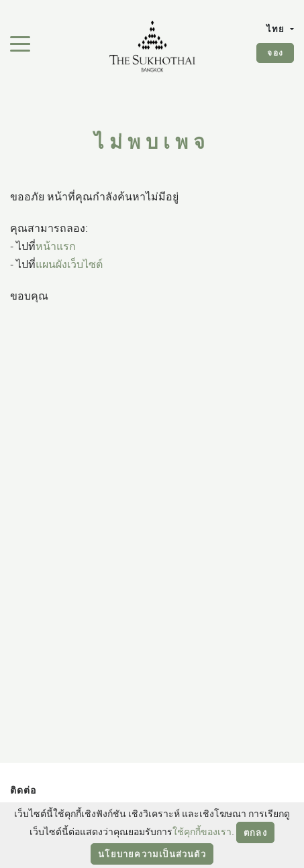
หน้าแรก (56, 246)
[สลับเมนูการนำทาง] (20, 43)
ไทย (277, 29)
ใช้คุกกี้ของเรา (202, 831)
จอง (275, 53)
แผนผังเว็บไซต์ (69, 264)
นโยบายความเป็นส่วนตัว (152, 854)
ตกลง (255, 832)
